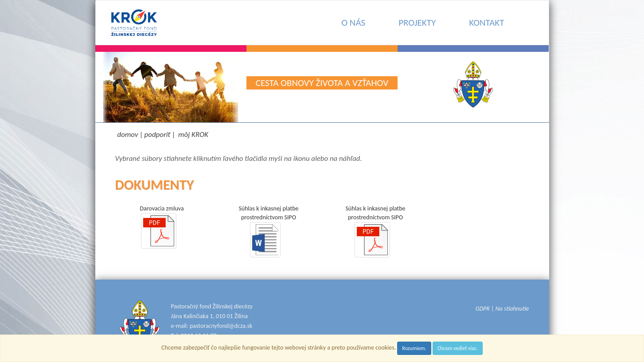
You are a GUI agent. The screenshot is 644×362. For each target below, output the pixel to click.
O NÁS (353, 23)
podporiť (158, 134)
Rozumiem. (414, 348)
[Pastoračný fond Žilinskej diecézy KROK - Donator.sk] (134, 23)
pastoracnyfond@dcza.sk (221, 326)
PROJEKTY (417, 23)
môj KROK (193, 134)
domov (128, 134)
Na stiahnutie (512, 309)
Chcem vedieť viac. (458, 348)
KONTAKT (486, 23)
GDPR (483, 309)
